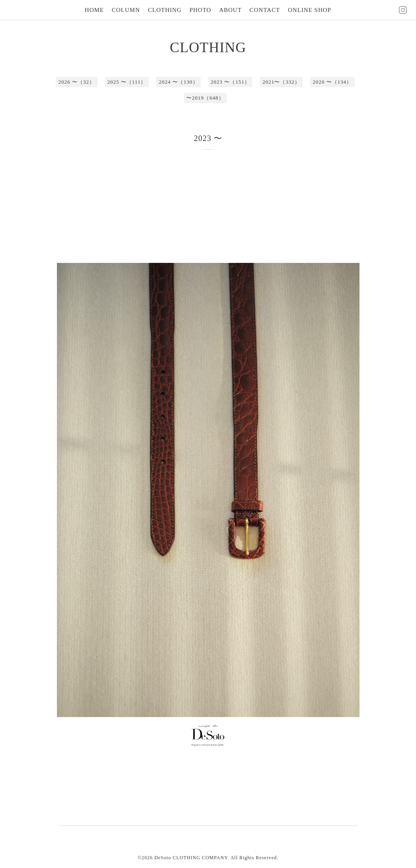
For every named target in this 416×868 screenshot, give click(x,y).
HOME (94, 10)
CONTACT (265, 10)
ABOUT (230, 10)
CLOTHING (165, 10)
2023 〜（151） (230, 82)
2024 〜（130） (179, 82)
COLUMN (126, 10)
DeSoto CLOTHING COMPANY (191, 858)
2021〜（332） (281, 82)
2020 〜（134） (332, 82)
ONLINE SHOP (310, 10)
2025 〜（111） (127, 82)
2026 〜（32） (77, 82)
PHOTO (200, 10)
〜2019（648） (205, 98)
